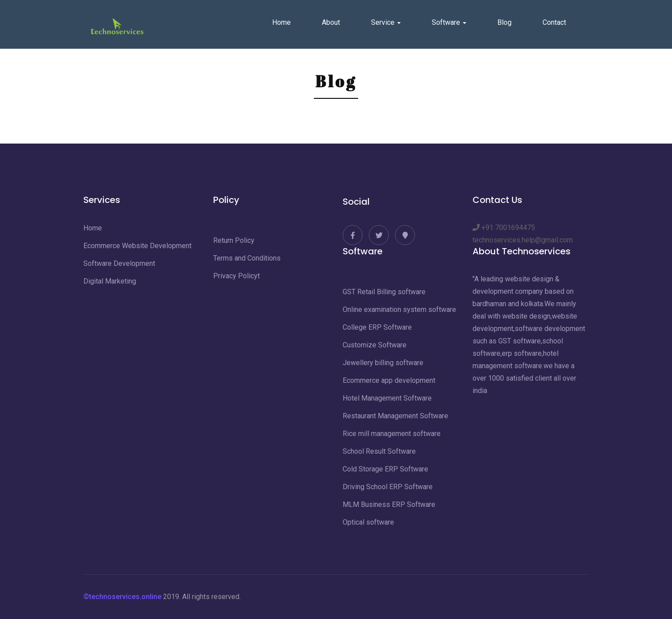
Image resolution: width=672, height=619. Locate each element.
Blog (504, 22)
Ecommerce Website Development (137, 246)
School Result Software (379, 451)
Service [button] (386, 22)
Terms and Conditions (247, 258)
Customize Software (375, 345)
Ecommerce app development (389, 380)
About (331, 22)
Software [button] (449, 22)
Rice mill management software (392, 434)
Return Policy (234, 240)
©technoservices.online (122, 597)
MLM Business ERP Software (389, 504)
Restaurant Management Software (395, 416)
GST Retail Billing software (384, 292)
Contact (554, 22)
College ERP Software (377, 327)
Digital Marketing (110, 281)
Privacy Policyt (236, 276)
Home (281, 22)
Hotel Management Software (387, 398)
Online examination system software (399, 309)
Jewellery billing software (383, 363)
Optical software (368, 522)
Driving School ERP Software (388, 487)
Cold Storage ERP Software (385, 469)
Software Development (119, 263)
